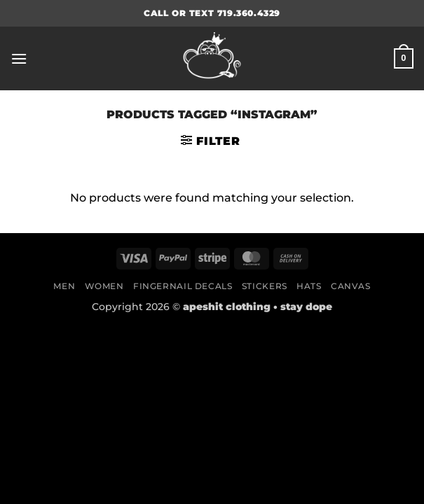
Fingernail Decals (183, 286)
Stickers (265, 286)
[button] (19, 58)
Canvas (351, 286)
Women (104, 286)
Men (64, 286)
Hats (309, 286)
